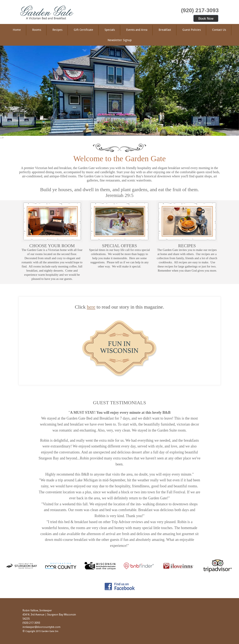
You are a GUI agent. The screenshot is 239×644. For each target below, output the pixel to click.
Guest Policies (192, 30)
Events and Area (137, 30)
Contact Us (219, 30)
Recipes (57, 30)
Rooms (37, 30)
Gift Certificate (83, 30)
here (91, 307)
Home (17, 30)
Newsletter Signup (120, 40)
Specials (110, 30)
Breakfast (165, 30)
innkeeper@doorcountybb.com (42, 627)
